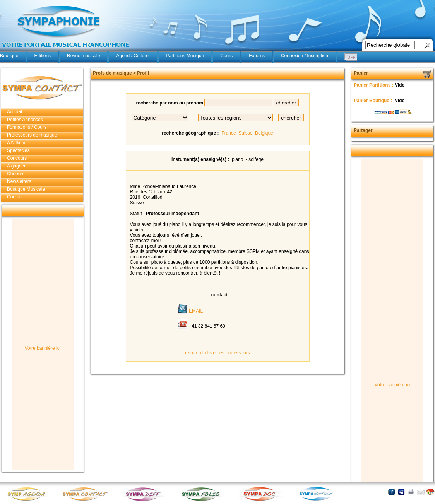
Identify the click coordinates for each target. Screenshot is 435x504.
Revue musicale (83, 56)
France (229, 133)
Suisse (245, 133)
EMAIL (196, 311)
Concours (17, 158)
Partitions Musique (185, 56)
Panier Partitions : (374, 85)
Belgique (264, 133)
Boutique (9, 56)
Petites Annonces (25, 120)
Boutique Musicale (26, 189)
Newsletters (19, 181)
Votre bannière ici (43, 348)
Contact (15, 197)
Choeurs (16, 174)
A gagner (16, 166)
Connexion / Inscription (305, 56)
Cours (226, 56)
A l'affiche (17, 143)
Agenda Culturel (133, 56)
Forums (257, 56)
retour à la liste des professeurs (217, 353)
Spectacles (18, 150)
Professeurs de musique (32, 135)
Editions (42, 56)
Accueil (15, 112)
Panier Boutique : (374, 101)
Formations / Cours (27, 127)
